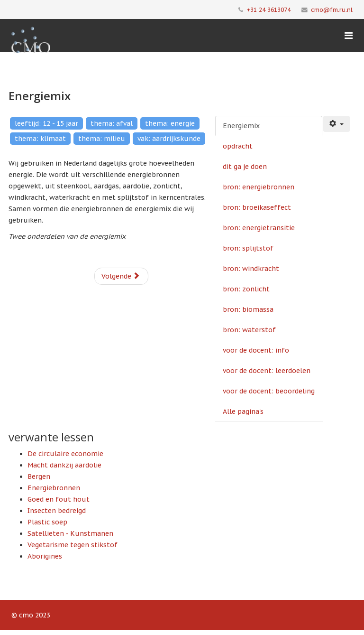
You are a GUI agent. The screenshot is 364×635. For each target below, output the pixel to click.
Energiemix (241, 126)
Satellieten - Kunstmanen (70, 533)
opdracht (238, 146)
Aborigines (45, 556)
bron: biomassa (248, 309)
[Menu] (349, 36)
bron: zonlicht (246, 289)
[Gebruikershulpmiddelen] (337, 124)
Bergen (39, 476)
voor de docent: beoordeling (269, 391)
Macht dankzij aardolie (64, 465)
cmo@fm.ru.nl (332, 9)
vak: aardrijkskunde (169, 139)
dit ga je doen (245, 167)
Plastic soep (47, 522)
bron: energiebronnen (259, 187)
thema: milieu (102, 139)
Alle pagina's (243, 411)
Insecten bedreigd (57, 511)
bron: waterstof (249, 330)
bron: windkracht (251, 269)
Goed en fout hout (59, 499)
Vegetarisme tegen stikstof (73, 545)
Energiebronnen (54, 488)
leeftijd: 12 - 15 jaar (46, 123)
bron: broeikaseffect (257, 207)
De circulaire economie (65, 454)
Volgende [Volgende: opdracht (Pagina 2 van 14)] (121, 276)
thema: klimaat (40, 139)
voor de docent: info (256, 350)
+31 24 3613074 (268, 9)
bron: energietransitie (259, 228)
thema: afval (112, 123)
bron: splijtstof (248, 248)
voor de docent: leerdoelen (267, 371)
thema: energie (170, 123)
